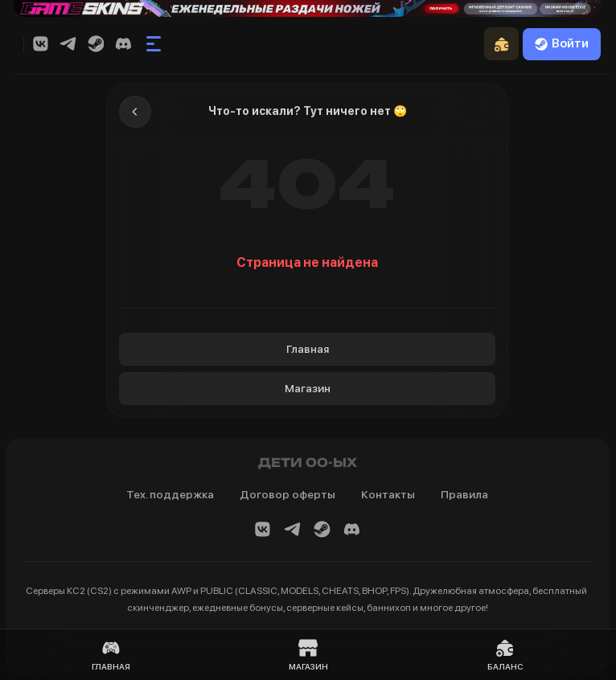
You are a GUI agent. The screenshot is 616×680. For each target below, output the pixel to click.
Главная (308, 349)
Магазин (308, 388)
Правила (464, 494)
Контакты (388, 494)
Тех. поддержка (170, 494)
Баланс (505, 655)
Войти (562, 43)
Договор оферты (287, 494)
